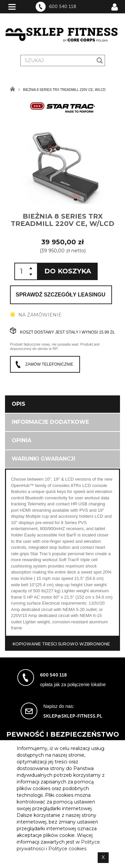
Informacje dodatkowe (50, 422)
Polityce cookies (67, 849)
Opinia (21, 440)
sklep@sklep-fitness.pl (73, 716)
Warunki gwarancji (43, 459)
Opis (18, 404)
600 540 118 (62, 7)
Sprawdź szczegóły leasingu (60, 295)
